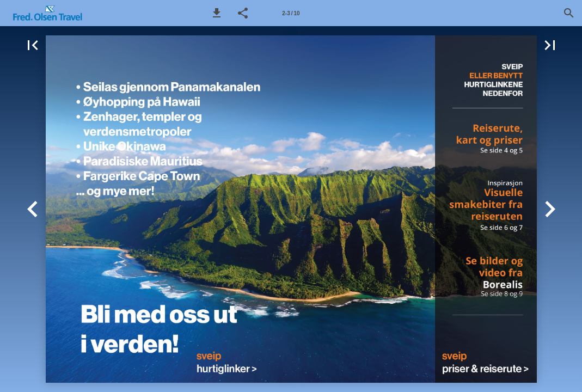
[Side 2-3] (291, 13)
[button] (217, 13)
